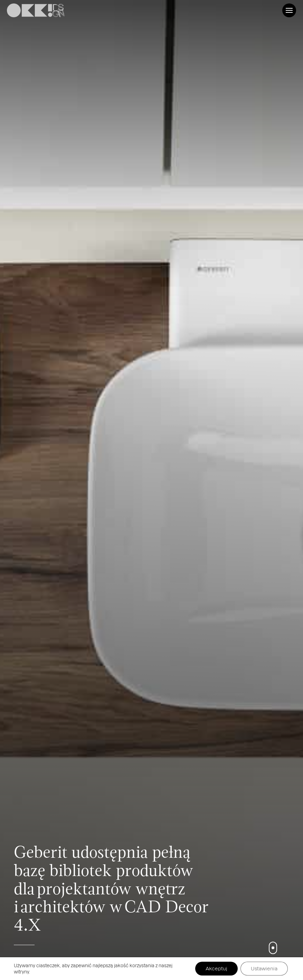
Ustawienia (264, 968)
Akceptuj (216, 968)
